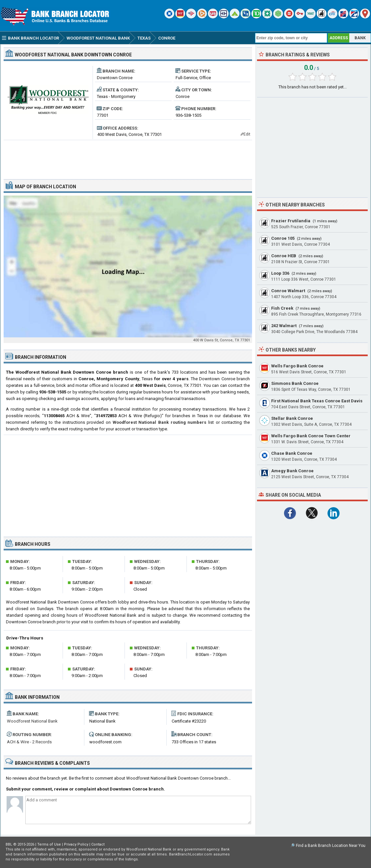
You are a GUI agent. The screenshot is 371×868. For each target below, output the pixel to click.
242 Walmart (284, 326)
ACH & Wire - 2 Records (29, 742)
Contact (98, 844)
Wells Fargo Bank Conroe (297, 366)
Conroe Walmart (288, 291)
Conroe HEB (284, 256)
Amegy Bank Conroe (292, 471)
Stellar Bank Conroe (292, 418)
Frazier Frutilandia (291, 221)
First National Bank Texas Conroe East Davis (317, 401)
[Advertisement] (128, 157)
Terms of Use (49, 844)
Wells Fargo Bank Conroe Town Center (311, 436)
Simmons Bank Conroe (295, 383)
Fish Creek (282, 308)
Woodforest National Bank (32, 721)
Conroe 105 (283, 238)
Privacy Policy (76, 844)
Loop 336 (280, 273)
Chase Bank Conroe (292, 453)
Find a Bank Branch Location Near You (331, 846)
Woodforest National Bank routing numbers (160, 422)
